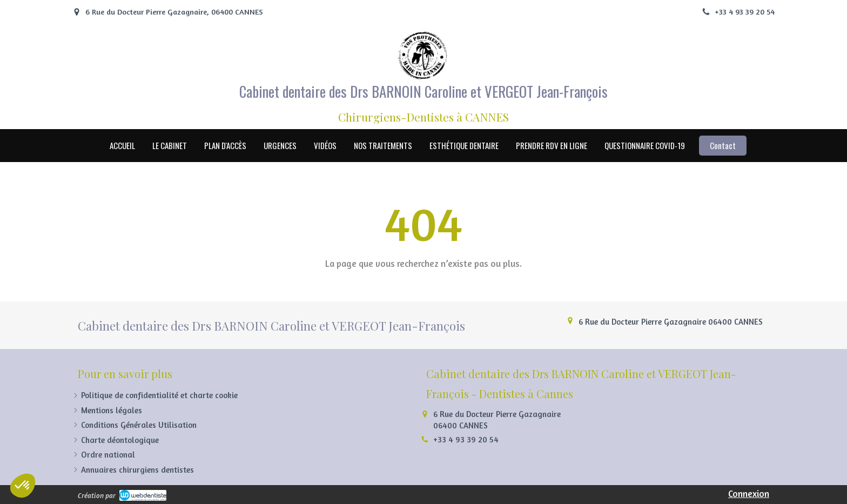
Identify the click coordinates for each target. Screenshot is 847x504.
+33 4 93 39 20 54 (466, 439)
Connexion (749, 493)
